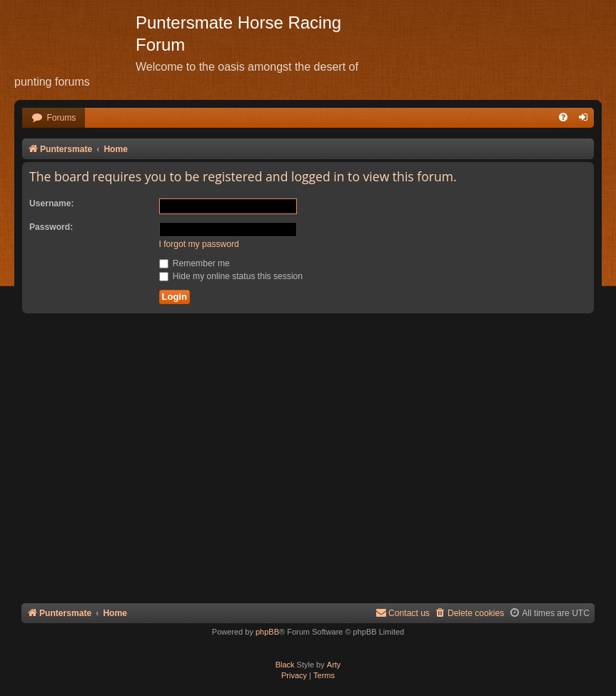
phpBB (267, 632)
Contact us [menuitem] (403, 613)
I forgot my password (199, 244)
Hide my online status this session (231, 276)
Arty (334, 665)
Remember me (195, 263)
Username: (52, 203)
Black (285, 665)
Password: (51, 227)
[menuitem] (54, 118)
